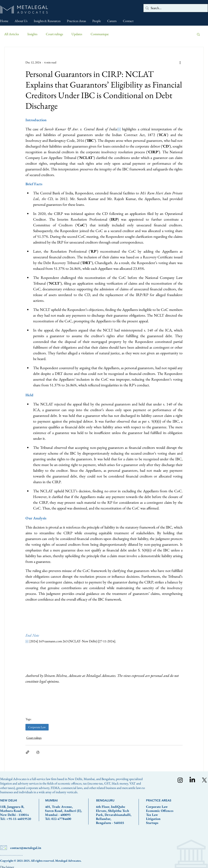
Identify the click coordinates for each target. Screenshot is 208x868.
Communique (100, 34)
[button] (198, 34)
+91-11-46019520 (19, 819)
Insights (32, 34)
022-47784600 (61, 819)
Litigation (153, 819)
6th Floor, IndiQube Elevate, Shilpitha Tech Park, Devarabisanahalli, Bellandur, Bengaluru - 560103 (114, 815)
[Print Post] (38, 752)
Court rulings (54, 34)
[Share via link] (27, 752)
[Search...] (175, 8)
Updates (77, 34)
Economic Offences (160, 811)
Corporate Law (37, 727)
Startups (152, 823)
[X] (204, 780)
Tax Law (152, 815)
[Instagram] (180, 780)
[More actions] (180, 62)
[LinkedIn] (192, 780)
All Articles (12, 34)
